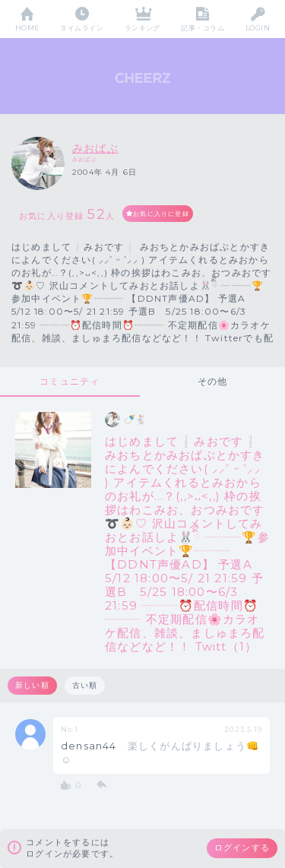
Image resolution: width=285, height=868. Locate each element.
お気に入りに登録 (161, 214)
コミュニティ (70, 381)
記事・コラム (203, 28)
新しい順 (32, 685)
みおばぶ (95, 148)
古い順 (85, 685)
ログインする (242, 847)
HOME (27, 28)
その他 (213, 381)
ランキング (142, 28)
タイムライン (82, 28)
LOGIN (258, 28)
